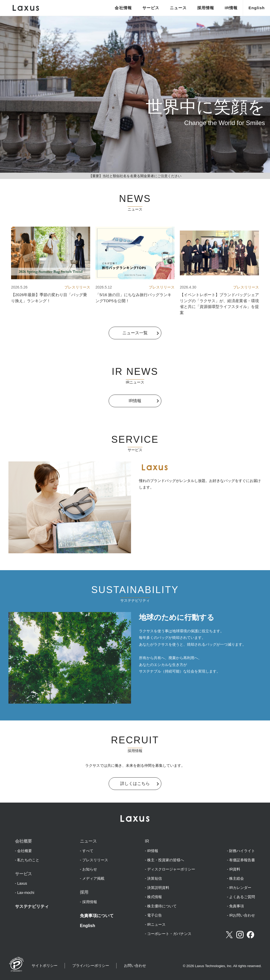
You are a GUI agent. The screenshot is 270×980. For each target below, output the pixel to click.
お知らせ (90, 869)
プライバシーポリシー (91, 966)
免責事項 (237, 906)
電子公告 (155, 915)
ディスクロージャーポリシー (171, 869)
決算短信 (155, 878)
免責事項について (97, 916)
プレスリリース (95, 860)
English (257, 8)
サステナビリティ (32, 906)
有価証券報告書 (242, 860)
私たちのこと (28, 860)
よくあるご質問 (242, 897)
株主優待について (162, 906)
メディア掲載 (93, 878)
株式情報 (155, 897)
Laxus (22, 883)
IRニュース (156, 924)
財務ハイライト (242, 851)
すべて (88, 851)
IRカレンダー (240, 888)
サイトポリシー (45, 966)
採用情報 (206, 8)
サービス (151, 8)
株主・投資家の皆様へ (166, 860)
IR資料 (235, 869)
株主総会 (237, 878)
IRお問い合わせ (242, 915)
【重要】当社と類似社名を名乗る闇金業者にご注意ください (135, 176)
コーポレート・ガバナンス (169, 934)
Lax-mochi (26, 893)
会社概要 (25, 851)
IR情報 (231, 8)
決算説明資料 (158, 888)
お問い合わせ (135, 966)
